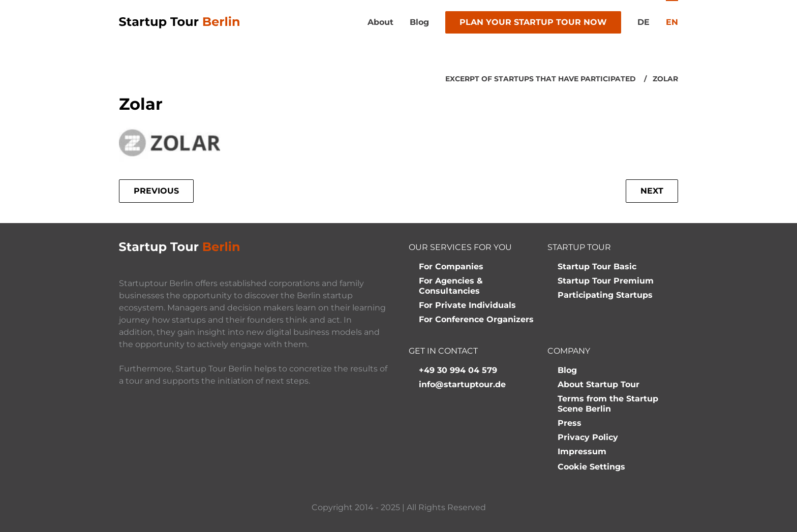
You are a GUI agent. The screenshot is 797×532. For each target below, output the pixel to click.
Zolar (665, 79)
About (380, 22)
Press (570, 423)
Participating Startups (605, 295)
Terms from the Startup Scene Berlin (608, 404)
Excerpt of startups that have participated (541, 79)
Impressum (582, 451)
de (643, 22)
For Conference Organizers (476, 319)
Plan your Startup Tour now (533, 22)
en (672, 22)
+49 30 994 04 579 (458, 370)
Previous (156, 191)
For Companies (451, 267)
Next (652, 191)
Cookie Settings (591, 467)
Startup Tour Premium (606, 281)
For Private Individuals (467, 305)
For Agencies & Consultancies (451, 286)
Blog (419, 22)
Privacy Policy (588, 437)
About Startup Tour (599, 384)
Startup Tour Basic (597, 267)
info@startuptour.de (462, 384)
